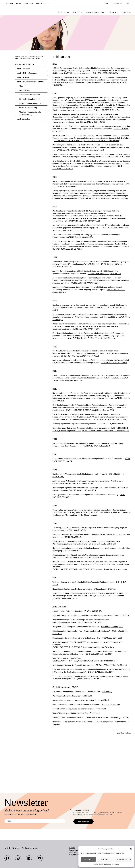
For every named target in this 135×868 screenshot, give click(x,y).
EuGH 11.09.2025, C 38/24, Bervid (105, 130)
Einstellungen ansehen (123, 859)
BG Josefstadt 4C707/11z (108, 627)
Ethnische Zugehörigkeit (29, 99)
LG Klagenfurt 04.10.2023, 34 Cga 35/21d (90, 240)
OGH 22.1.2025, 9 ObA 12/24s (74, 183)
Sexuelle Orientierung (28, 108)
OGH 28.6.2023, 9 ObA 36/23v (81, 257)
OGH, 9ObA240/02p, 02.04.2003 (94, 721)
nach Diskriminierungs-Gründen (31, 82)
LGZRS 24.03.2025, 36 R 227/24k (92, 149)
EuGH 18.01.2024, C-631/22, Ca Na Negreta (71, 217)
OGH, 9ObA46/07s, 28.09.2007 (104, 696)
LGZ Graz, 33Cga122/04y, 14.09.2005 (113, 707)
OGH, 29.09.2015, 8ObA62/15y (80, 517)
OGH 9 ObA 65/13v (78, 588)
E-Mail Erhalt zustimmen (80, 810)
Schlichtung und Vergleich (115, 668)
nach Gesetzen (24, 78)
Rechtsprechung (25, 65)
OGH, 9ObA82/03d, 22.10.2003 (113, 714)
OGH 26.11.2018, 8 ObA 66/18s (67, 427)
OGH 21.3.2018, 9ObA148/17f (114, 453)
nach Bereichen (24, 119)
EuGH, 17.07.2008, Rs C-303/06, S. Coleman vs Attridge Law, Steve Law (83, 689)
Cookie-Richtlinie (99, 864)
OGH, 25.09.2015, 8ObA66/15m (87, 524)
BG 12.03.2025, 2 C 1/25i (79, 162)
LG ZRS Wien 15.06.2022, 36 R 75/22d (107, 294)
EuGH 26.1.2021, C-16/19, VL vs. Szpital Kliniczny (95, 360)
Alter (21, 86)
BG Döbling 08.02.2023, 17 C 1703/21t (91, 250)
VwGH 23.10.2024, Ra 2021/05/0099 (70, 202)
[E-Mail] (35, 821)
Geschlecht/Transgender (29, 95)
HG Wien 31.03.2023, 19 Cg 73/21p (92, 269)
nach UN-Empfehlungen (27, 73)
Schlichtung (110, 734)
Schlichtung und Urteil (102, 743)
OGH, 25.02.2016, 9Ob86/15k (65, 494)
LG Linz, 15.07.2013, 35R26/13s (105, 581)
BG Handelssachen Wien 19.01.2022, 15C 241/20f (98, 284)
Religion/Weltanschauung (30, 104)
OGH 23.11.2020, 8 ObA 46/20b (96, 379)
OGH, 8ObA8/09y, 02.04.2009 (113, 679)
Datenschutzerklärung (93, 813)
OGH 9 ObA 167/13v (87, 567)
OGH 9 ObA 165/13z (79, 574)
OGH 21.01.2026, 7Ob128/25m (75, 89)
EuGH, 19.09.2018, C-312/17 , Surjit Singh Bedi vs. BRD (101, 437)
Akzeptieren (88, 859)
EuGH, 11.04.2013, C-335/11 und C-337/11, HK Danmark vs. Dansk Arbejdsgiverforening (90, 607)
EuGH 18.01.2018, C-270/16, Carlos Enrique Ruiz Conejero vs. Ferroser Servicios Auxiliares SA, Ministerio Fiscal (92, 460)
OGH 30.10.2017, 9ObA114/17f (99, 479)
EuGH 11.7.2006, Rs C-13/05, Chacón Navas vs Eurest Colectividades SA (84, 703)
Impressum (116, 864)
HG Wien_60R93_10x (95, 650)
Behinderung (24, 91)
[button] (131, 849)
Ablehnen (105, 859)
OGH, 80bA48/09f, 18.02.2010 (91, 664)
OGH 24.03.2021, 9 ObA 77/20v (87, 351)
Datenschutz (108, 864)
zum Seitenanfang (123, 778)
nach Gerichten (24, 69)
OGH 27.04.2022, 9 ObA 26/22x (92, 304)
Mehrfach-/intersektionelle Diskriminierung (30, 114)
